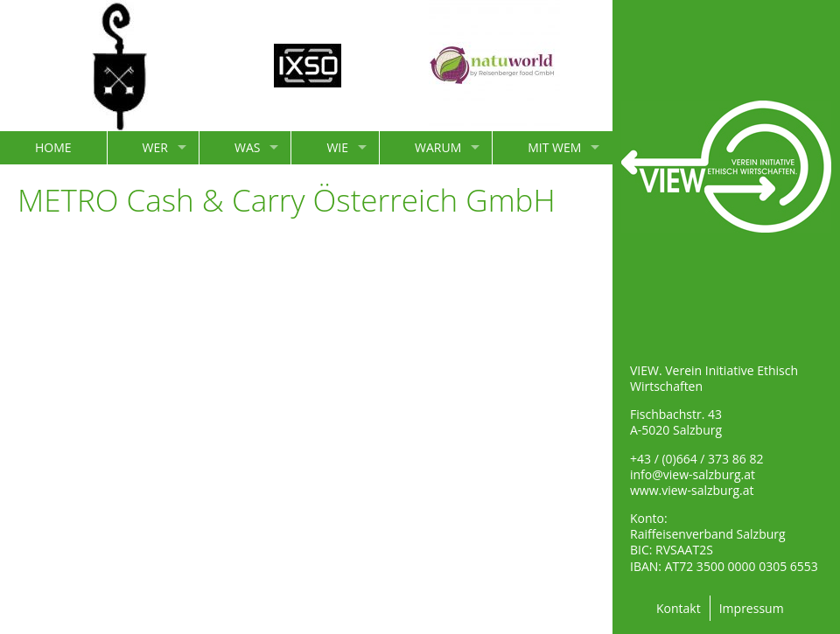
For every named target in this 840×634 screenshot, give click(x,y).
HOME (53, 147)
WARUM (438, 147)
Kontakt (679, 608)
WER (155, 147)
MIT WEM (554, 147)
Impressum (752, 608)
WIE (337, 147)
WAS (247, 147)
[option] (120, 66)
